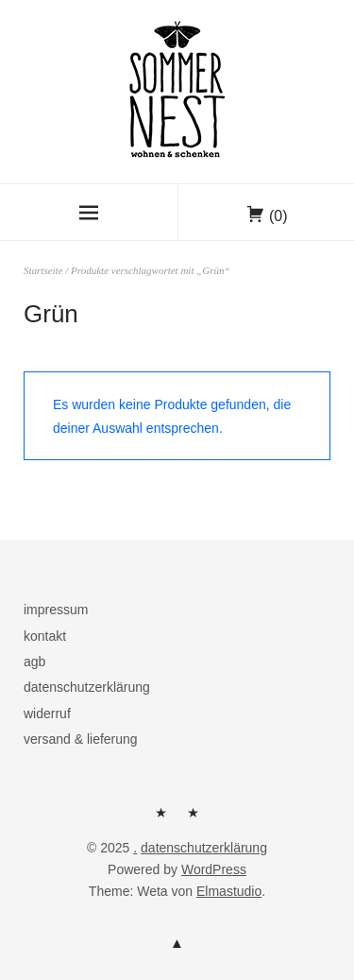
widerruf (47, 714)
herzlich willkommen (160, 819)
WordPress (214, 869)
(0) (278, 216)
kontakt (45, 636)
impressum (56, 610)
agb (34, 662)
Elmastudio (229, 891)
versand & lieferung (81, 739)
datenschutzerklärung (87, 687)
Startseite (43, 270)
